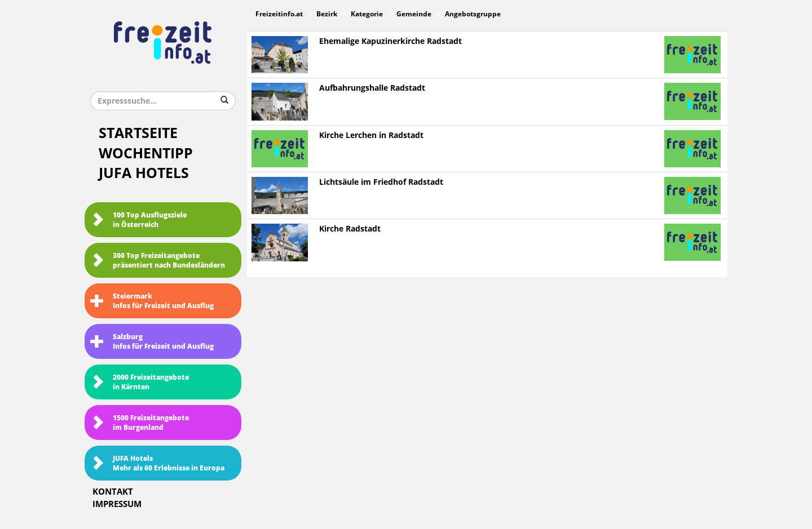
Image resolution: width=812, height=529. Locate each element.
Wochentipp (146, 154)
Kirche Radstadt (350, 229)
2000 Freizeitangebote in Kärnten (140, 382)
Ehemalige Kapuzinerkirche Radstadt (390, 41)
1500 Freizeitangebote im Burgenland (140, 423)
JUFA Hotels (144, 173)
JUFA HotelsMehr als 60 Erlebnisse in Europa (157, 463)
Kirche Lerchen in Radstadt (371, 135)
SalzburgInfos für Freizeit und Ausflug (152, 342)
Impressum (117, 504)
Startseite (138, 133)
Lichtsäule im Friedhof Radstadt (381, 182)
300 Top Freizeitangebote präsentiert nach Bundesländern (158, 261)
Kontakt (113, 492)
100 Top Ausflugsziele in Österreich (138, 220)
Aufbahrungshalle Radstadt (372, 88)
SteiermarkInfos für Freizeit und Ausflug (152, 301)
